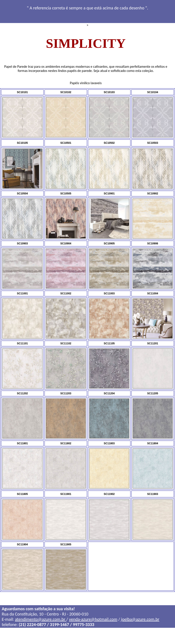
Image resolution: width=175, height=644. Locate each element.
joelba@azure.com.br (140, 620)
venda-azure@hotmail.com (93, 620)
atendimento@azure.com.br (41, 620)
